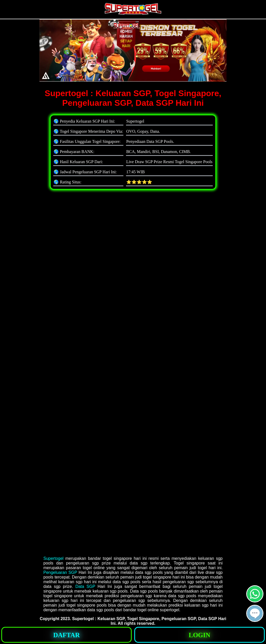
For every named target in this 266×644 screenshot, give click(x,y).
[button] (255, 613)
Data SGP (85, 586)
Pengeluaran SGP (60, 572)
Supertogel (53, 558)
